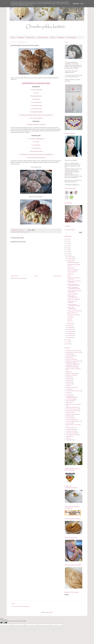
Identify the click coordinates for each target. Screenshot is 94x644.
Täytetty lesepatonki (72, 272)
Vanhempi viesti (57, 276)
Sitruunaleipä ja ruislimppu (73, 315)
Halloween (68, 357)
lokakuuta (70, 261)
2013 (68, 255)
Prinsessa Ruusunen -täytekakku (72, 302)
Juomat (68, 372)
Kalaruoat (68, 380)
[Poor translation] (5, 623)
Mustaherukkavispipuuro (73, 270)
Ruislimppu (70, 319)
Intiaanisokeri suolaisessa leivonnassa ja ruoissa (72, 366)
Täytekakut (69, 436)
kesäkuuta (70, 329)
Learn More (76, 4)
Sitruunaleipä (70, 317)
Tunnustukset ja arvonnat (72, 435)
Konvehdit (68, 389)
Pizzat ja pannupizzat (71, 419)
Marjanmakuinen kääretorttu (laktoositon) (74, 282)
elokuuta (70, 325)
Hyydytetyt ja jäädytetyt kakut (73, 361)
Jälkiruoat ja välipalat (71, 373)
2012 (68, 340)
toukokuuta (70, 331)
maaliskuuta (70, 335)
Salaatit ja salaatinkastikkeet (73, 421)
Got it (82, 4)
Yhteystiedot (21, 37)
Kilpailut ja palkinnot (71, 387)
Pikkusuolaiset (69, 418)
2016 (68, 249)
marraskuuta (71, 259)
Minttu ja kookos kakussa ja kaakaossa (74, 278)
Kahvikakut (69, 377)
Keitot (67, 386)
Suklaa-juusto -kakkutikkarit (74, 299)
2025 (68, 239)
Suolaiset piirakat (70, 428)
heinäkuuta (70, 327)
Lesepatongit (70, 274)
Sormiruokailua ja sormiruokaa (73, 425)
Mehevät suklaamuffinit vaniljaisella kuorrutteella (74, 288)
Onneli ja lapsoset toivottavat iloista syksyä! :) (74, 291)
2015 (68, 251)
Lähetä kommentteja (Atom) (20, 278)
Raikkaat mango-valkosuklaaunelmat (72, 297)
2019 (68, 245)
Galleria (53, 37)
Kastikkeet (68, 382)
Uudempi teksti (15, 276)
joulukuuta (70, 257)
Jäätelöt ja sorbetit (70, 375)
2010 (68, 344)
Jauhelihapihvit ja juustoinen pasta (74, 265)
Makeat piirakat (70, 401)
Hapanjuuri (70, 321)
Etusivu (13, 37)
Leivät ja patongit (70, 399)
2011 (68, 342)
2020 (68, 243)
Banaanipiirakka (71, 268)
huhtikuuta (70, 333)
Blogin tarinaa (31, 37)
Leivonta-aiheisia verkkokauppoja (21, 606)
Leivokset (68, 394)
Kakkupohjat (69, 379)
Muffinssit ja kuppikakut (72, 407)
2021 (68, 241)
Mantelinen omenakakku (73, 263)
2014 (68, 253)
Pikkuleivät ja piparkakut (72, 414)
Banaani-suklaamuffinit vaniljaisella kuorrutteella (74, 285)
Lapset (68, 393)
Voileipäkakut (69, 440)
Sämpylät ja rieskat (70, 431)
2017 (68, 247)
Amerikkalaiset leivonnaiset (72, 351)
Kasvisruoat (69, 384)
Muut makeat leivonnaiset (72, 409)
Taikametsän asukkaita (71, 433)
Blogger (51, 612)
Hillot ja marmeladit (71, 359)
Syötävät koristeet (70, 429)
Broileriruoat (69, 354)
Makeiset (68, 403)
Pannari (69, 276)
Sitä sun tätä (69, 423)
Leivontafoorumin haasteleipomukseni (71, 397)
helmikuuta (70, 337)
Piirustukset (69, 412)
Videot (67, 438)
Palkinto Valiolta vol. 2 (72, 313)
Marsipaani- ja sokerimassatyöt (73, 404)
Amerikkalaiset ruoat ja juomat (73, 352)
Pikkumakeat (69, 416)
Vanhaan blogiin (71, 37)
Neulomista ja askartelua (72, 411)
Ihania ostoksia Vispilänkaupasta (72, 308)
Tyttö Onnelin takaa (43, 37)
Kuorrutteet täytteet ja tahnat (73, 391)
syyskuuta (70, 323)
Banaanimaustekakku (72, 294)
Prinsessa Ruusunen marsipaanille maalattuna (74, 305)
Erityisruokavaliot (70, 356)
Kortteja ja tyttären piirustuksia (75, 311)
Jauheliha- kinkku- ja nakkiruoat (23, 232)
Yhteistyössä (61, 37)
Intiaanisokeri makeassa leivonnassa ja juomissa (72, 363)
